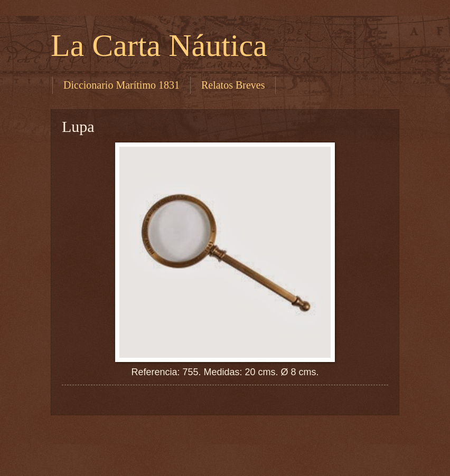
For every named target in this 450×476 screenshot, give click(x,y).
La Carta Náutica (159, 45)
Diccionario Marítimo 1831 (121, 85)
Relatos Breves (233, 85)
